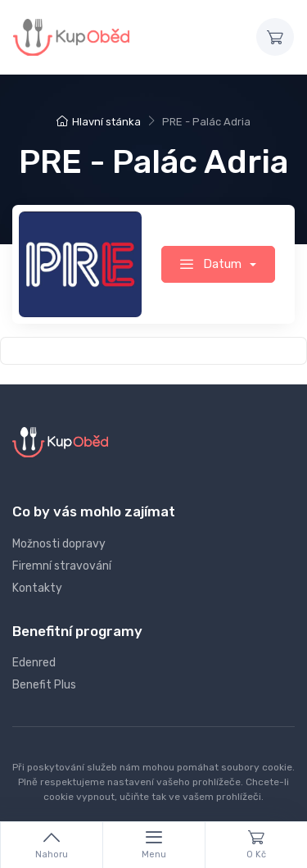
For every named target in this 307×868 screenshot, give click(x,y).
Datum (212, 264)
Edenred (34, 663)
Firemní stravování (62, 566)
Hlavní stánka (99, 122)
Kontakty (37, 588)
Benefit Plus (44, 685)
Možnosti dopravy (59, 544)
